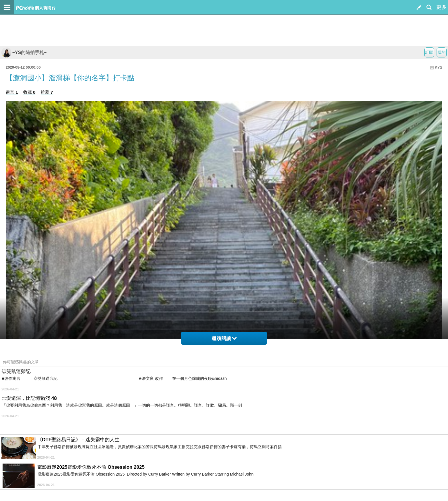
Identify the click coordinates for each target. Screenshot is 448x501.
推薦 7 (47, 92)
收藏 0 (29, 92)
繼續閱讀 (224, 339)
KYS (439, 67)
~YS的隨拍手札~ (24, 52)
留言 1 (12, 92)
